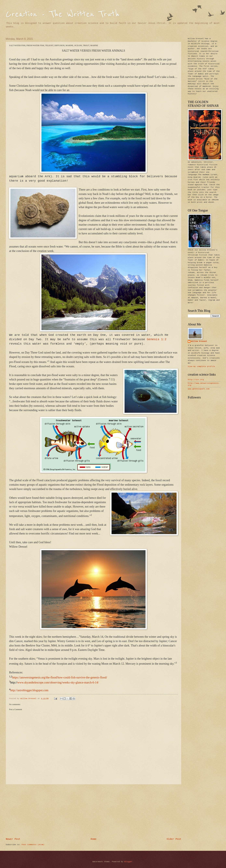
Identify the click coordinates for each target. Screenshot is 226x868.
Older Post (174, 839)
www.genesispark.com (199, 389)
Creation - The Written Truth (63, 14)
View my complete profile (201, 366)
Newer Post (13, 839)
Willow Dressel (199, 341)
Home (93, 839)
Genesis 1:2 (157, 339)
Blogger (128, 862)
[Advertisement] (93, 811)
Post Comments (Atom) (33, 845)
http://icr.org (196, 380)
